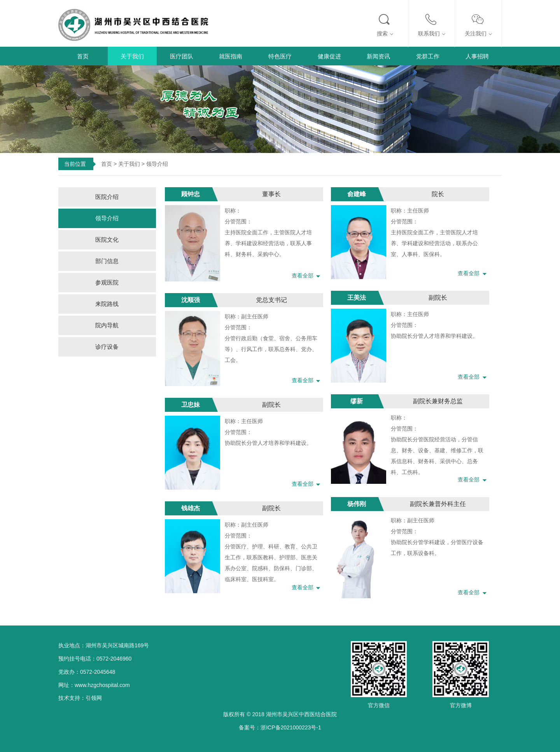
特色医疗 (280, 56)
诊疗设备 (107, 347)
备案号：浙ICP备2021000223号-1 (280, 727)
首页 (83, 56)
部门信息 (107, 261)
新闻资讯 (378, 56)
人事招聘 (477, 56)
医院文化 (107, 240)
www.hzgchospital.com (102, 685)
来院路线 (107, 304)
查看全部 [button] (307, 276)
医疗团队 (182, 56)
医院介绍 (107, 197)
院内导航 (107, 325)
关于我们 (132, 56)
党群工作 (428, 56)
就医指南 (231, 56)
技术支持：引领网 (80, 698)
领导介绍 (107, 218)
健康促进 (329, 56)
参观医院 (107, 282)
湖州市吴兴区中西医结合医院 (301, 714)
